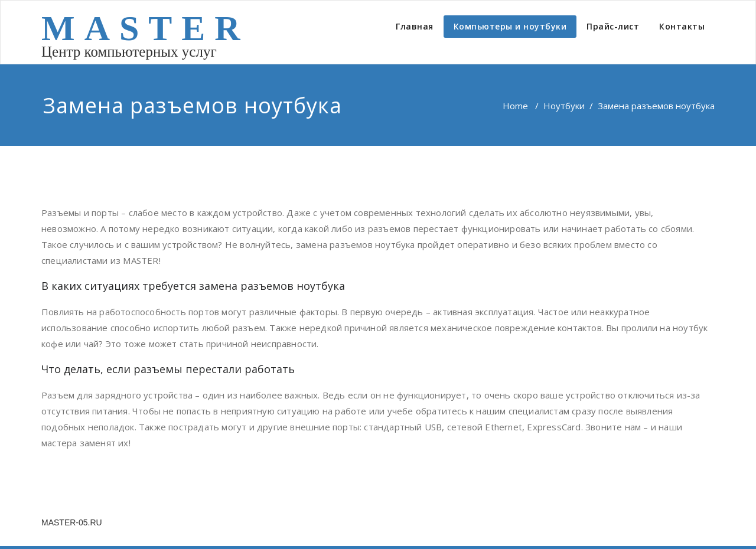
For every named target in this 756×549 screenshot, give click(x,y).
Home (515, 106)
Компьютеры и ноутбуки (510, 26)
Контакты (682, 26)
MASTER (146, 28)
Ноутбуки (564, 106)
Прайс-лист (613, 26)
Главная (415, 26)
